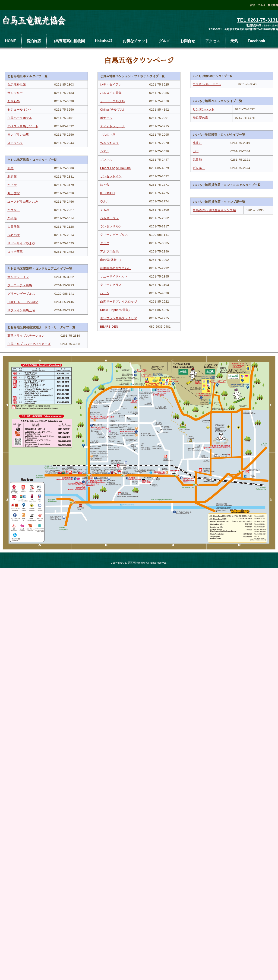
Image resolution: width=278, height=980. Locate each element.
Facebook (257, 41)
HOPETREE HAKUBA (23, 302)
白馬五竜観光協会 (35, 21)
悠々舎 (105, 185)
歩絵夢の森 (201, 118)
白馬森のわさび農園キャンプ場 (214, 210)
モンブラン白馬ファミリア (119, 318)
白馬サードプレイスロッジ (119, 302)
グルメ (164, 41)
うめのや (14, 235)
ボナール (106, 118)
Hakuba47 (104, 41)
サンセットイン (18, 277)
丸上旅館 (14, 193)
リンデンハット (204, 109)
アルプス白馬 (109, 251)
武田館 (197, 160)
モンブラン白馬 (18, 135)
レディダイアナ (111, 85)
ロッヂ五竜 (15, 252)
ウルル (105, 201)
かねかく (14, 210)
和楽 (11, 168)
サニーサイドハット (114, 276)
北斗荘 (197, 143)
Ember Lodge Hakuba (115, 168)
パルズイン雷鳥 (111, 93)
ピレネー (199, 168)
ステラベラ (15, 143)
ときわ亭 (14, 101)
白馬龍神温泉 (17, 85)
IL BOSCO (107, 193)
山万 (196, 151)
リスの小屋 (108, 135)
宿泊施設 (34, 41)
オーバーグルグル (112, 101)
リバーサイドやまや (21, 243)
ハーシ (105, 293)
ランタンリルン (111, 226)
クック (105, 243)
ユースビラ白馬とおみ (23, 202)
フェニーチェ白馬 (20, 285)
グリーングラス (111, 285)
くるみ (105, 210)
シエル (105, 151)
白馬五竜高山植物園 (68, 41)
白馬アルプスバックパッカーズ (29, 344)
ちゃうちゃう (109, 143)
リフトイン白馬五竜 (21, 310)
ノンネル (106, 160)
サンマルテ (15, 93)
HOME (11, 41)
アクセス (213, 41)
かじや (12, 185)
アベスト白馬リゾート (23, 126)
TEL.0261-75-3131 (258, 20)
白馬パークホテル (20, 118)
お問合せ (188, 41)
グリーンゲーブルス (21, 294)
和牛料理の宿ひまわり (115, 268)
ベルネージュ (109, 218)
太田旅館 (14, 227)
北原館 (12, 177)
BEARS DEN (109, 327)
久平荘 (12, 218)
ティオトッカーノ (112, 126)
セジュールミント (20, 110)
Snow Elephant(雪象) (115, 310)
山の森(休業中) (110, 260)
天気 (234, 41)
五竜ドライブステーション (26, 336)
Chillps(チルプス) (112, 110)
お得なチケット (136, 41)
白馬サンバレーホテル (207, 84)
